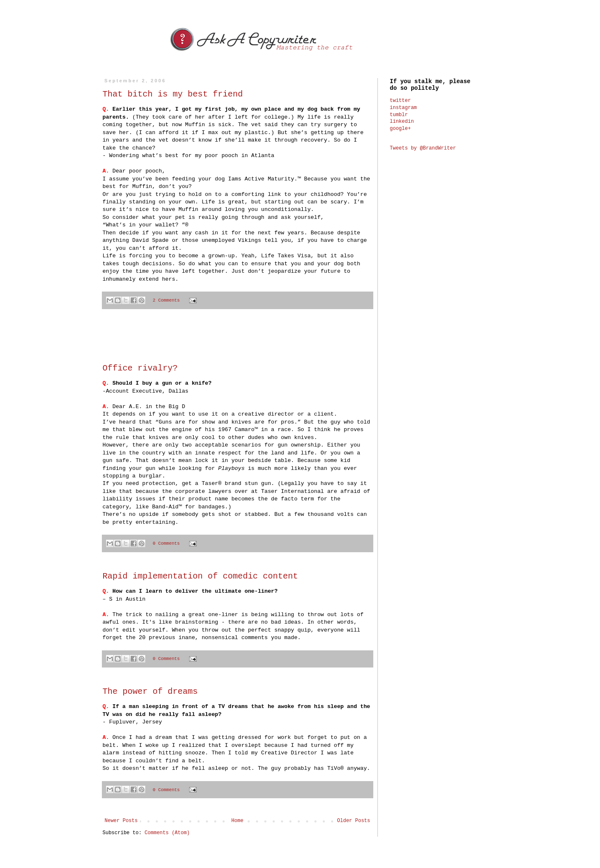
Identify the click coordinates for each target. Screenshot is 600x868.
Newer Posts (121, 821)
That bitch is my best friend (173, 94)
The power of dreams (150, 692)
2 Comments (166, 300)
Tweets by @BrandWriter (423, 148)
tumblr (399, 115)
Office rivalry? (140, 368)
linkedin (402, 122)
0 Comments (166, 543)
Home (237, 821)
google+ (400, 129)
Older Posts (353, 821)
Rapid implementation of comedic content (200, 576)
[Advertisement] (238, 341)
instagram (404, 108)
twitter (400, 101)
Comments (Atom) (167, 833)
